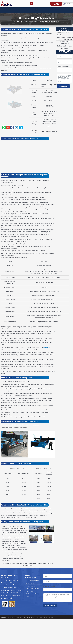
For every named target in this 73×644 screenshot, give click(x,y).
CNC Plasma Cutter (32, 21)
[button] (31, 4)
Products (22, 21)
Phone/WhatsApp (63, 67)
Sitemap (40, 617)
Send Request (63, 86)
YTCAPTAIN (50, 617)
